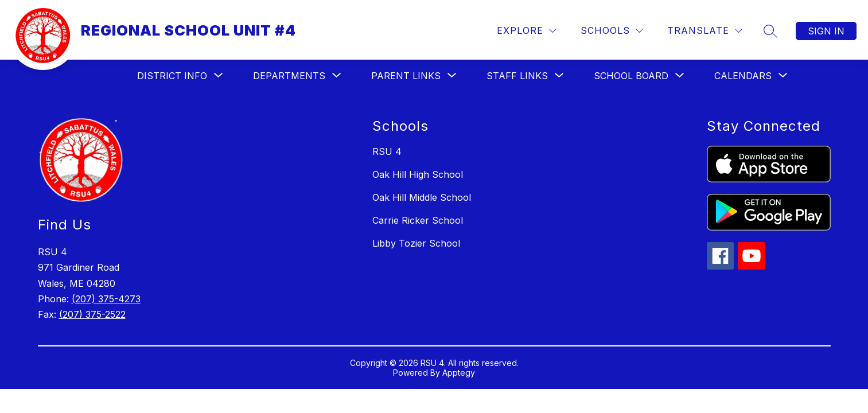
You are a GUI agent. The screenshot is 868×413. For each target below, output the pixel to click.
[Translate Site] (705, 31)
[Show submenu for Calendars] (743, 76)
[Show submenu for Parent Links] (406, 76)
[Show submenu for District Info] (172, 76)
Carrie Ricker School (418, 220)
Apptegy (459, 373)
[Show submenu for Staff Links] (517, 76)
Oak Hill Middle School (422, 197)
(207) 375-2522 (92, 314)
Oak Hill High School (418, 174)
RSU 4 (387, 151)
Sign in (826, 31)
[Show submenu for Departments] (289, 76)
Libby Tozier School (416, 243)
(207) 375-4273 (106, 299)
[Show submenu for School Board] (631, 76)
